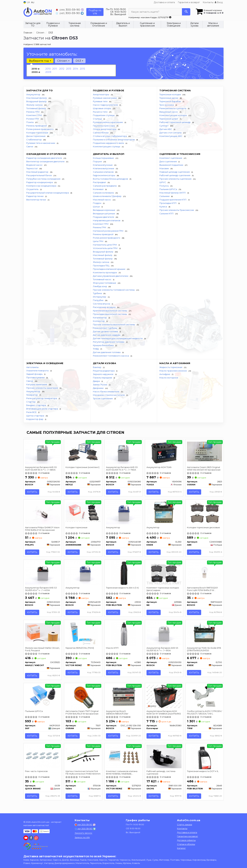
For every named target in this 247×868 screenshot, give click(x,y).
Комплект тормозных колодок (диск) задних (163, 590)
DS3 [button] (79, 61)
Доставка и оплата (164, 2)
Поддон (97, 203)
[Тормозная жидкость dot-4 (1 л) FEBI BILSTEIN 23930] (124, 574)
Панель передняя (103, 378)
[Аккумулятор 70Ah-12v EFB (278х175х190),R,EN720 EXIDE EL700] (205, 634)
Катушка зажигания (37, 384)
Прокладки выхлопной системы (110, 314)
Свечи (30, 146)
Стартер (31, 402)
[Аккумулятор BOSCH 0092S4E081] (124, 513)
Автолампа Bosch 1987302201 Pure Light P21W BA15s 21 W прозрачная (202, 590)
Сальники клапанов (103, 172)
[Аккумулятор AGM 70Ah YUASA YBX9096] (164, 452)
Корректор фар (35, 419)
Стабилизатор (34, 140)
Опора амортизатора (105, 129)
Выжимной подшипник (172, 165)
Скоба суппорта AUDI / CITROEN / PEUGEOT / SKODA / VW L (204, 714)
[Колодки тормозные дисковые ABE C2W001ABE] (205, 513)
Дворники (98, 388)
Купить (32, 492)
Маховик (164, 168)
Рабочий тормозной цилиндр (175, 122)
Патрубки (98, 300)
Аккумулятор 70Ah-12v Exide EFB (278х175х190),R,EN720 (204, 650)
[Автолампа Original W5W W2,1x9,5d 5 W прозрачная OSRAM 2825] (205, 451)
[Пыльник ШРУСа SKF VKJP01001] (43, 697)
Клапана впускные (103, 165)
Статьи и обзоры (186, 844)
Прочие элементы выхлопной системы (114, 324)
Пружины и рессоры (104, 126)
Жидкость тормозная (171, 367)
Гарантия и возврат (189, 2)
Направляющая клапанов (107, 220)
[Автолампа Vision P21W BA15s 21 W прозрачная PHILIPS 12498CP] (43, 513)
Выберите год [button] (40, 61)
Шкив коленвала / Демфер (107, 196)
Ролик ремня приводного (40, 129)
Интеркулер (100, 297)
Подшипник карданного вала (109, 143)
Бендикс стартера (36, 405)
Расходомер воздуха (104, 307)
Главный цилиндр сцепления (175, 172)
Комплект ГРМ (34, 115)
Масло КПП (112, 649)
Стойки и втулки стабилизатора (110, 136)
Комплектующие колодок (173, 115)
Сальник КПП (167, 213)
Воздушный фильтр (37, 101)
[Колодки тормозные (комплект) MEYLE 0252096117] (83, 451)
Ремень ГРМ (33, 112)
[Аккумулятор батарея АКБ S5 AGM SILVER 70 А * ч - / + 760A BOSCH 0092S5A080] (124, 452)
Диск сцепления (168, 161)
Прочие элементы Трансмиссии (177, 210)
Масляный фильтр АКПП (173, 193)
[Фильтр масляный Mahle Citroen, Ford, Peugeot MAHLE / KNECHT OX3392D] (43, 633)
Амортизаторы (101, 94)
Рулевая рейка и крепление (108, 122)
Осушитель (33, 189)
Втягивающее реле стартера (42, 409)
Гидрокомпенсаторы (104, 175)
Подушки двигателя (104, 217)
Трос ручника (167, 105)
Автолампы (32, 367)
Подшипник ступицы (104, 115)
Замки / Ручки (100, 385)
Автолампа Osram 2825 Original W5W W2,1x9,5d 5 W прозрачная (204, 469)
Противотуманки (36, 377)
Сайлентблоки (101, 133)
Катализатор (100, 318)
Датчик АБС (166, 129)
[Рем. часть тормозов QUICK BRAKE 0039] (43, 758)
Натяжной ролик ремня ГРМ (108, 231)
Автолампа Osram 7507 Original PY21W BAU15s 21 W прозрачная (82, 714)
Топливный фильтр (36, 108)
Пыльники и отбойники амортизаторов (114, 140)
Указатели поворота (38, 371)
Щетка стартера (35, 416)
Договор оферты (186, 840)
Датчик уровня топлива (106, 331)
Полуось (164, 186)
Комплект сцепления (171, 158)
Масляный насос (102, 200)
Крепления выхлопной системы (110, 311)
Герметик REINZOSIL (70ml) (80, 649)
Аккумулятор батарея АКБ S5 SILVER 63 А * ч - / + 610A (162, 650)
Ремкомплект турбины (105, 328)
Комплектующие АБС (171, 136)
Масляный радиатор (38, 172)
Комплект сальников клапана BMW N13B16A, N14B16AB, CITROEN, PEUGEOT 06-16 (122, 774)
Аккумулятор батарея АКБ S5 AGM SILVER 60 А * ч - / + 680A (41, 469)
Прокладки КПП (168, 203)
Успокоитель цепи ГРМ (105, 248)
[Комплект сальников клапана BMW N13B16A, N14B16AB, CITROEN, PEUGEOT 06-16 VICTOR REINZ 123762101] (124, 758)
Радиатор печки (35, 196)
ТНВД (96, 349)
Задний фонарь (35, 374)
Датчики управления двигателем (111, 276)
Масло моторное (169, 378)
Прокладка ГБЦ (101, 266)
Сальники (165, 196)
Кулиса (163, 207)
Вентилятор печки (36, 200)
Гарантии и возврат (188, 836)
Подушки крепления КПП (173, 200)
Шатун (97, 207)
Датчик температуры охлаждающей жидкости (118, 338)
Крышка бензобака (103, 345)
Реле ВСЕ (32, 412)
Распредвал (100, 182)
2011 (55, 69)
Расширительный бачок (39, 175)
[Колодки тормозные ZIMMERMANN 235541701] (83, 512)
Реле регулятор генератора (42, 398)
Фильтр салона (35, 105)
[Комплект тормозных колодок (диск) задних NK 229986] (164, 573)
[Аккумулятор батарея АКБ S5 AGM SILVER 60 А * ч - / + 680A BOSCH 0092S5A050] (43, 452)
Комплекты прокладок (105, 272)
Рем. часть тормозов (36, 773)
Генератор (32, 395)
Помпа (30, 122)
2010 (48, 69)
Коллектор (99, 321)
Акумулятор (153, 528)
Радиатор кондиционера (40, 182)
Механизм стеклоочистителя (109, 395)
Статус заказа (185, 824)
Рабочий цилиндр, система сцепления (161, 774)
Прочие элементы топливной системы (114, 290)
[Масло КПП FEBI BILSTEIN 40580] (124, 634)
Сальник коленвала (104, 193)
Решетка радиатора (104, 371)
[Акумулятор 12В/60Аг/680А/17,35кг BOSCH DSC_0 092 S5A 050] (124, 697)
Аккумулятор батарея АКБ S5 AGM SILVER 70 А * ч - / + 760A (122, 469)
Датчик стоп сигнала (171, 133)
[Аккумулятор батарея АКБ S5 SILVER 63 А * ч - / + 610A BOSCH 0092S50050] (164, 634)
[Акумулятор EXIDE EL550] (164, 513)
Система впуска (102, 304)
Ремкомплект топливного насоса (111, 356)
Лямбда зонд (100, 286)
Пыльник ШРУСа (168, 189)
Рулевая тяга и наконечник (41, 143)
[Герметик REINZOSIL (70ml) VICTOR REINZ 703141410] (83, 634)
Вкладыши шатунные (104, 213)
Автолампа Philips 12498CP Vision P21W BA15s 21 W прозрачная (42, 529)
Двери (97, 381)
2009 (48, 72)
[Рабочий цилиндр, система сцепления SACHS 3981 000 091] (164, 758)
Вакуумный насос (169, 112)
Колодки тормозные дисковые (204, 528)
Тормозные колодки (170, 94)
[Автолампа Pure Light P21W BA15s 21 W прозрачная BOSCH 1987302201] (205, 574)
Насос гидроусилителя (106, 105)
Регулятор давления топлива (109, 342)
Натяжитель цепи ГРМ (105, 245)
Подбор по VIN (95, 12)
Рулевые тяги (100, 101)
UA (27, 2)
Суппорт (164, 126)
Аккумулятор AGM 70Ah (159, 467)
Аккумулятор (34, 94)
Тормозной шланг (169, 119)
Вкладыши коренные (104, 210)
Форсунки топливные (105, 283)
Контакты (208, 2)
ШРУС (163, 182)
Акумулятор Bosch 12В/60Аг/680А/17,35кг (117, 714)
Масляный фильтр (103, 255)
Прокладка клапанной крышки (109, 269)
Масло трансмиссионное (173, 371)
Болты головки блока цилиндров (111, 179)
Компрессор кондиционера (42, 186)
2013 (69, 69)
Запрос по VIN (82, 837)
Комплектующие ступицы (107, 146)
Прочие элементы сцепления (176, 179)
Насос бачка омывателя (106, 392)
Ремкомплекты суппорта (173, 108)
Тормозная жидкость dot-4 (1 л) (122, 588)
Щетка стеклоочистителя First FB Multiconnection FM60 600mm (82, 774)
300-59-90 (68, 10)
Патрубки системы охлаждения (44, 179)
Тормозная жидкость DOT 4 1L (203, 773)
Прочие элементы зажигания (42, 388)
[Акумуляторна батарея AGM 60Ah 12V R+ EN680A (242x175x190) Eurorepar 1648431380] (164, 697)
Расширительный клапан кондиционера (48, 193)
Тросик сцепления (103, 398)
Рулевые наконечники (105, 98)
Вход (219, 2)
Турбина (98, 293)
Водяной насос (35, 165)
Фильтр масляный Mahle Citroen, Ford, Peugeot (43, 650)
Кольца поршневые (104, 158)
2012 (62, 69)
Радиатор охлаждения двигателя (44, 158)
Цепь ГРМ (98, 241)
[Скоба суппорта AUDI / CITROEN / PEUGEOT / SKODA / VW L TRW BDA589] (205, 698)
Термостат (32, 168)
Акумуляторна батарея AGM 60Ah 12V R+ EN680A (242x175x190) (164, 714)
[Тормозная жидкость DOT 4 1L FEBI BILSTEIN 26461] (204, 759)
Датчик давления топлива (107, 352)
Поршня (98, 161)
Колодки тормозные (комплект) (83, 467)
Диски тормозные (36, 136)
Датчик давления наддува (107, 335)
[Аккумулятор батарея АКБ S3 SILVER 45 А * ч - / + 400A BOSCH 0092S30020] (43, 573)
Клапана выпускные (104, 168)
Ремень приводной (37, 126)
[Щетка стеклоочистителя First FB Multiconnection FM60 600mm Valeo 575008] (83, 757)
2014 (76, 69)
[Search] (186, 12)
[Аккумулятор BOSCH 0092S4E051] (83, 573)
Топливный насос (102, 279)
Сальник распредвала (105, 186)
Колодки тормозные (37, 133)
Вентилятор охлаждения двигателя (46, 161)
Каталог (181, 848)
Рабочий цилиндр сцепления (175, 175)
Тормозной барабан (170, 101)
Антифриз (165, 374)
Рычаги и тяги (100, 112)
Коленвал (98, 189)
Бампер (97, 367)
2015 (82, 69)
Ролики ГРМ (33, 119)
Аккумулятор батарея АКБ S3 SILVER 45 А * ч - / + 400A (41, 590)
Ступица (98, 119)
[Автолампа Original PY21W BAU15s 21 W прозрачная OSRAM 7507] (83, 698)
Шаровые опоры (102, 108)
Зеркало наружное (103, 374)
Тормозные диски (169, 98)
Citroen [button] (63, 61)
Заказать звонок (83, 833)
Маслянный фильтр (37, 98)
